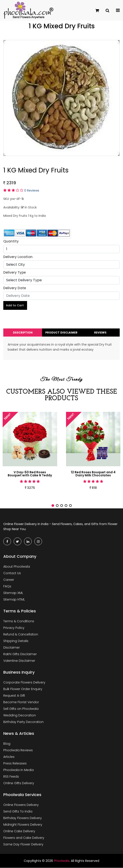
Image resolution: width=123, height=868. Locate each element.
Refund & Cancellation (21, 635)
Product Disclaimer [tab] (61, 333)
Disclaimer (12, 648)
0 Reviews (32, 190)
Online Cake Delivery (19, 832)
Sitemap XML (13, 593)
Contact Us (12, 574)
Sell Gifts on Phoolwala (21, 709)
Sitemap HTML (14, 600)
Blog (7, 744)
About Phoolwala (17, 567)
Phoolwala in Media (18, 770)
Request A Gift (14, 696)
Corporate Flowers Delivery (24, 683)
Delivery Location (18, 257)
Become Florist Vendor (21, 703)
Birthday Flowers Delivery (23, 818)
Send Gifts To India (18, 812)
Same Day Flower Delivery (23, 845)
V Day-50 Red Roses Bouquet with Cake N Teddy (30, 474)
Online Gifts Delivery (19, 784)
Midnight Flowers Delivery (23, 825)
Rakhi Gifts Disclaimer (20, 655)
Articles (9, 757)
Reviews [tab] (100, 333)
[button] (53, 506)
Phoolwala (62, 861)
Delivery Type (15, 272)
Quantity (11, 241)
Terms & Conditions (19, 622)
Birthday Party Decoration (23, 722)
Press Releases (15, 764)
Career (9, 580)
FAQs (7, 587)
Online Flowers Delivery (21, 805)
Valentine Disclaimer (19, 661)
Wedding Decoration (20, 716)
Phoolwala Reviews (18, 751)
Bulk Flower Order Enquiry (23, 689)
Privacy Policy (14, 628)
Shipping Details (16, 641)
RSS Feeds (11, 777)
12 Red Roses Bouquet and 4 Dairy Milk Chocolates (93, 474)
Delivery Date (15, 288)
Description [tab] (23, 333)
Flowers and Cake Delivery (24, 838)
